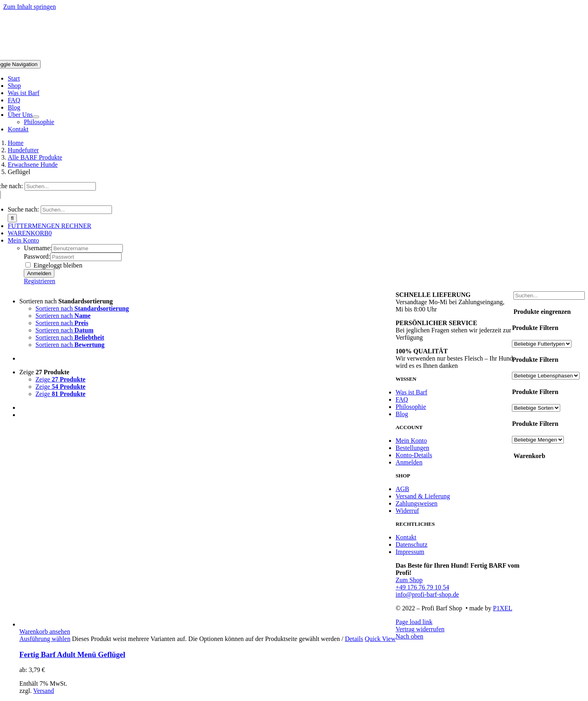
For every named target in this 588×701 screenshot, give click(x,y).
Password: (37, 256)
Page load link (414, 622)
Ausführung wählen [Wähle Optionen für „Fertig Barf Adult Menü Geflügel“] (45, 639)
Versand (43, 691)
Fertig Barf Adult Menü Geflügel (72, 654)
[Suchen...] (60, 186)
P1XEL (503, 608)
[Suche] (12, 218)
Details (354, 639)
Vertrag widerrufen (420, 629)
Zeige (44, 372)
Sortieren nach (66, 301)
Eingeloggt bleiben (54, 265)
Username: (38, 248)
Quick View (380, 639)
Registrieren (39, 281)
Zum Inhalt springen (30, 7)
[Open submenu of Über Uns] (36, 117)
